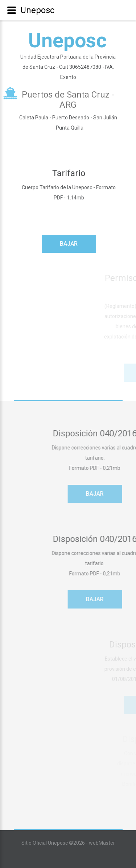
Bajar (71, 244)
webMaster (102, 843)
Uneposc (67, 40)
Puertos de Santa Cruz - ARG (68, 100)
